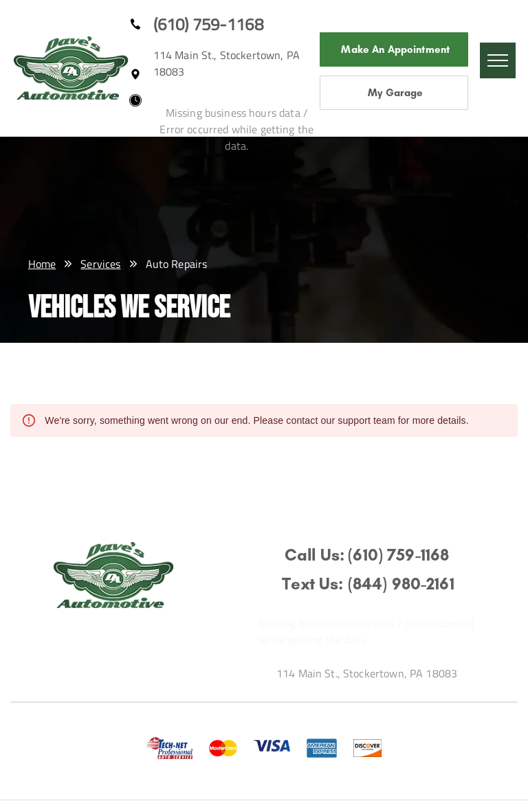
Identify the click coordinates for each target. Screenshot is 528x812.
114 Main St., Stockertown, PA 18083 (367, 673)
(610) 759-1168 (208, 24)
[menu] (498, 60)
